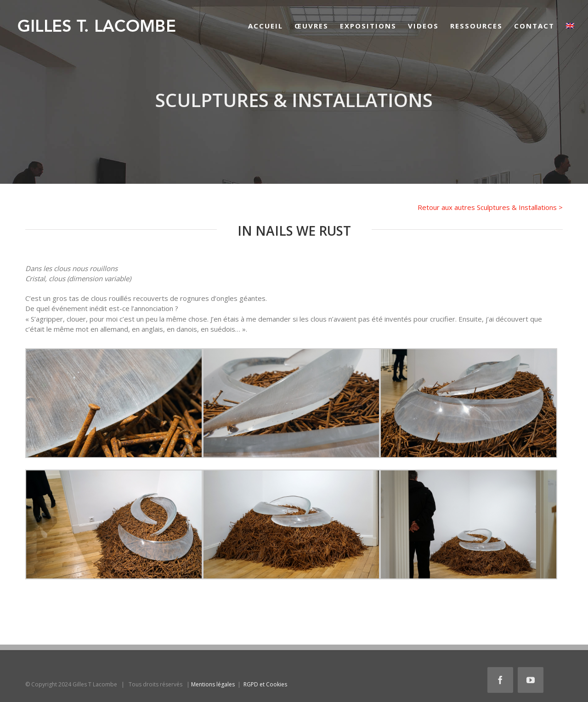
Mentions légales (213, 684)
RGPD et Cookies (265, 684)
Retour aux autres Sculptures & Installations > (490, 207)
